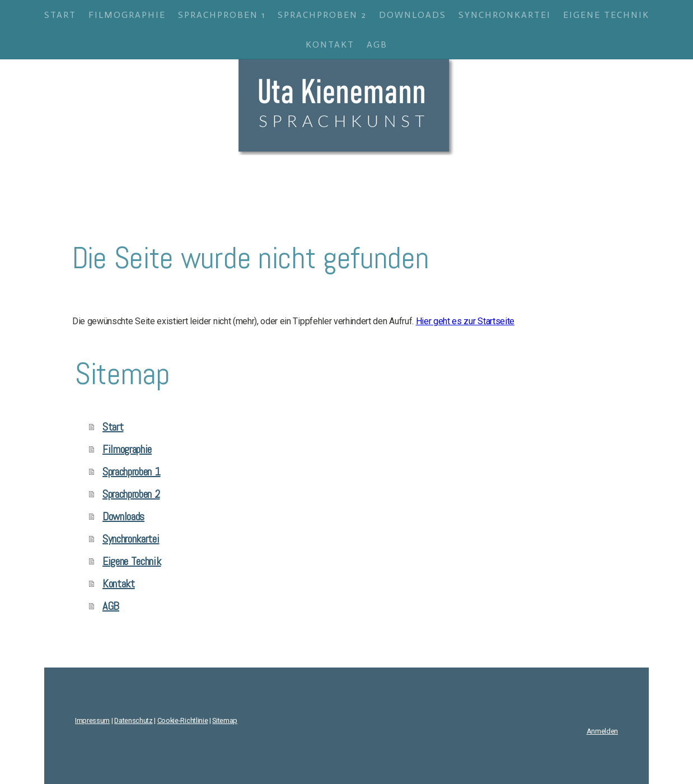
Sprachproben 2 (322, 15)
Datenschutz (133, 720)
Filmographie (127, 15)
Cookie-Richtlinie (183, 720)
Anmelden (602, 731)
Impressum (92, 720)
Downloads (413, 15)
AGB (377, 45)
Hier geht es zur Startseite (465, 321)
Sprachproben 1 (222, 15)
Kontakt (330, 45)
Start (60, 15)
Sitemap (225, 720)
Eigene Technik (606, 15)
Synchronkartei (505, 15)
